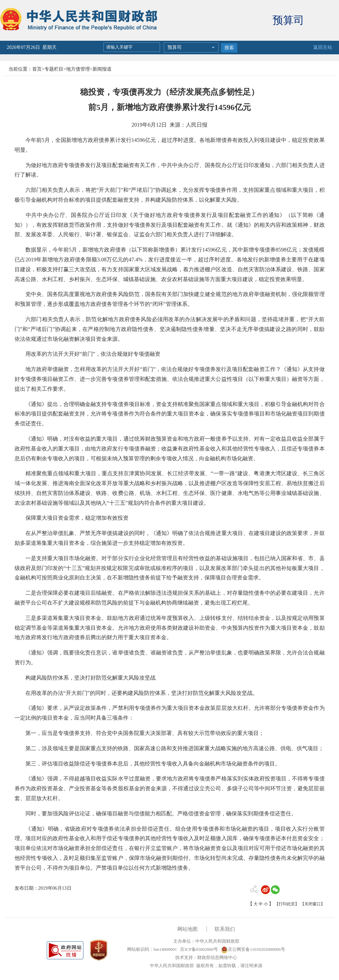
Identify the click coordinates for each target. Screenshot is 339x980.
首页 (37, 69)
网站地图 (187, 929)
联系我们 (225, 929)
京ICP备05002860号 (198, 949)
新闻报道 (102, 69)
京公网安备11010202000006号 (253, 949)
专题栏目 (54, 69)
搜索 (229, 48)
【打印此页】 (287, 904)
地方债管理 (78, 69)
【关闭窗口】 (313, 904)
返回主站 (323, 47)
